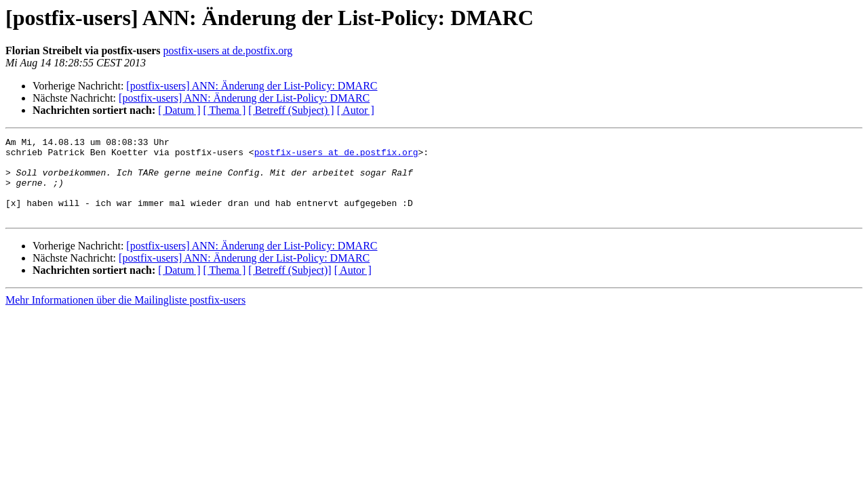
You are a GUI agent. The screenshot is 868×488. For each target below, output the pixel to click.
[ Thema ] (225, 110)
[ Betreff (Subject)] (290, 286)
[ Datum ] (179, 110)
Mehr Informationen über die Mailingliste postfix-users (125, 316)
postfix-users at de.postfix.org (228, 50)
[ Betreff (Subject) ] (291, 110)
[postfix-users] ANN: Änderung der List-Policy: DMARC (252, 86)
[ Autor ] (356, 110)
